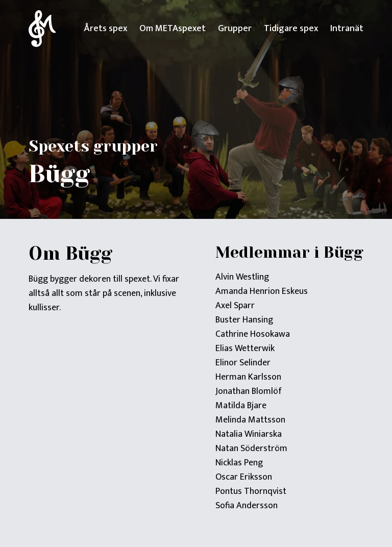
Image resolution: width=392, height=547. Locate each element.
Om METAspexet (173, 29)
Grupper (235, 29)
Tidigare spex (291, 29)
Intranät (347, 29)
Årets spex (105, 29)
